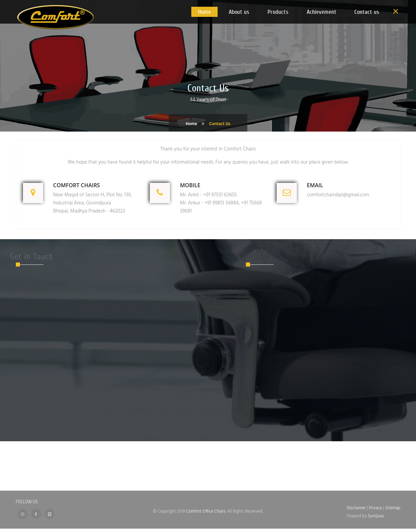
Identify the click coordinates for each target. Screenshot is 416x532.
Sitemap (393, 506)
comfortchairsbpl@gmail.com (338, 195)
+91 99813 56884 (221, 203)
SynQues (376, 514)
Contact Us (220, 124)
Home (191, 124)
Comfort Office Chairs (206, 509)
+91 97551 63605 (220, 195)
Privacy (376, 506)
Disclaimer (357, 506)
